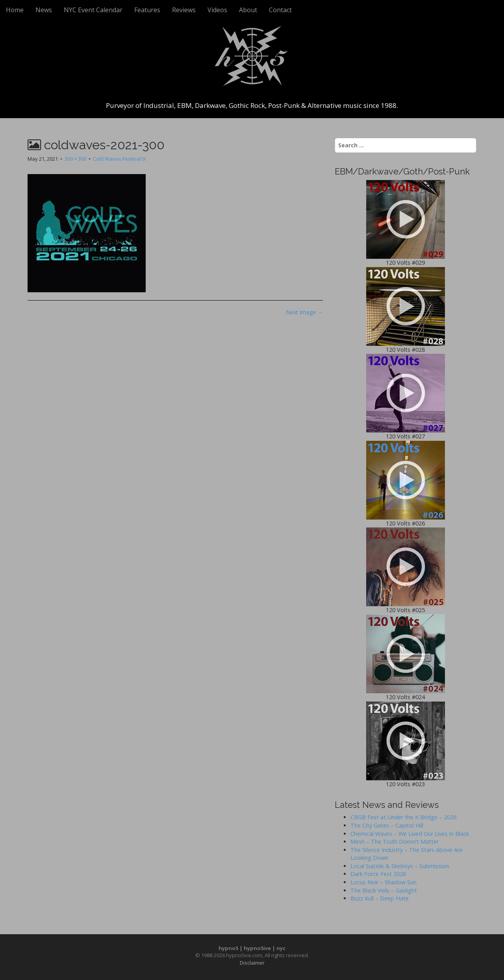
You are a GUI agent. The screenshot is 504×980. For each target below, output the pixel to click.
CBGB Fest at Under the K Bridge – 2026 (403, 817)
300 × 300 (75, 159)
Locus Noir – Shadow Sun (384, 882)
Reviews (184, 10)
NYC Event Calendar (93, 10)
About (248, 10)
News (44, 10)
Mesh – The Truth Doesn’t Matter (395, 842)
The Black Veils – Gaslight (384, 890)
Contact (280, 10)
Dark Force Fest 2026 (378, 874)
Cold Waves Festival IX (120, 159)
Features (147, 10)
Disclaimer (252, 963)
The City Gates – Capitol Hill (387, 825)
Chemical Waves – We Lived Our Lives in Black (410, 834)
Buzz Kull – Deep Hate (380, 898)
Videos (217, 10)
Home (15, 10)
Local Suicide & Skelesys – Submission (400, 866)
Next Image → (304, 312)
